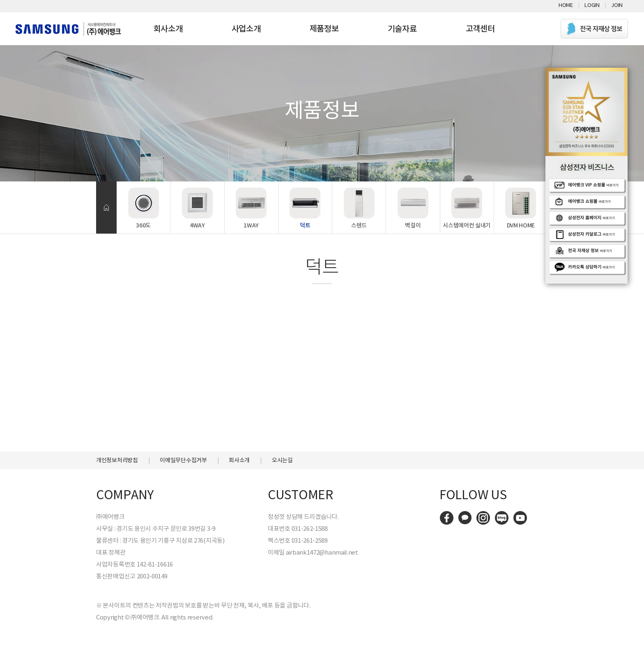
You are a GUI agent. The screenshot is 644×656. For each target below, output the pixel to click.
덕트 (305, 225)
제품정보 (324, 29)
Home (566, 5)
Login (592, 5)
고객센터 (480, 29)
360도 (143, 225)
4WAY (197, 225)
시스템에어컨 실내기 (467, 225)
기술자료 (402, 29)
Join (617, 5)
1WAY (251, 225)
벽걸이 (413, 225)
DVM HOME (521, 225)
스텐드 (359, 225)
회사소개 (168, 29)
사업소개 (246, 29)
